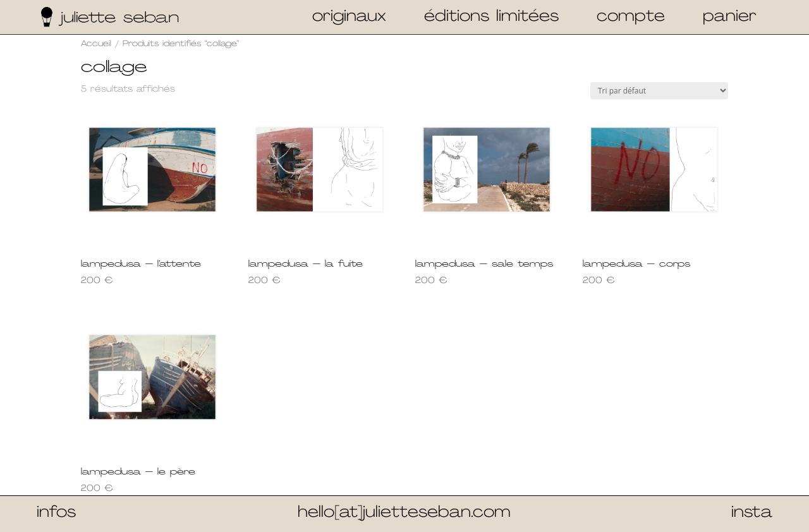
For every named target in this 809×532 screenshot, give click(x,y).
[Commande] (659, 91)
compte (631, 19)
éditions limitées (491, 19)
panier (730, 19)
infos (56, 513)
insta (752, 513)
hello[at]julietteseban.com (404, 513)
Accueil (96, 44)
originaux (349, 19)
